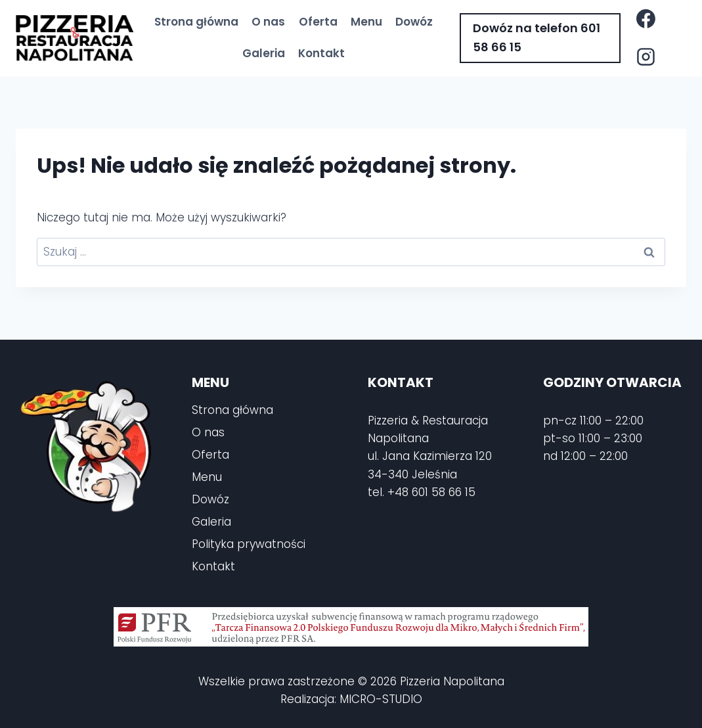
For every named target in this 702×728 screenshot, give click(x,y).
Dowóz (414, 22)
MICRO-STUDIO (381, 699)
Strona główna (196, 22)
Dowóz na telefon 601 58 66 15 (537, 37)
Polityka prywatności (249, 544)
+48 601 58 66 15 (431, 492)
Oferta (318, 22)
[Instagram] (646, 57)
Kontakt (321, 53)
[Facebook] (646, 19)
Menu (366, 22)
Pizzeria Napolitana (452, 681)
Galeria (264, 53)
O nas (268, 22)
